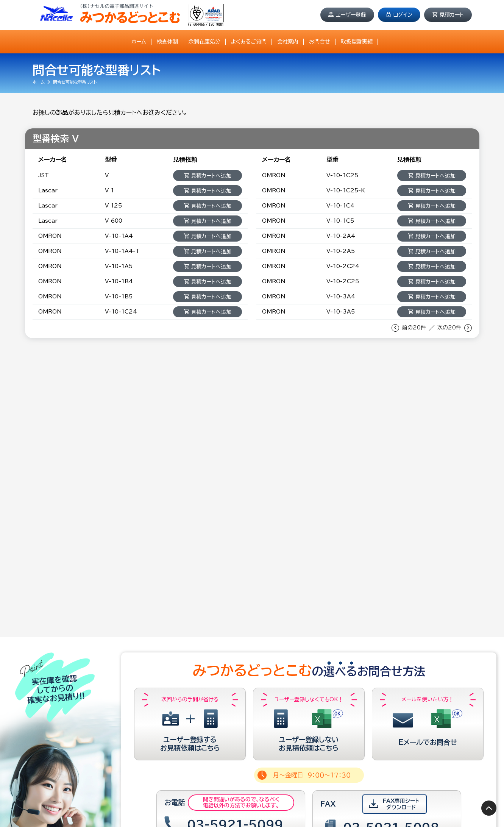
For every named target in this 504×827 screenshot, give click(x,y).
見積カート (452, 15)
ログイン (403, 15)
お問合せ (320, 42)
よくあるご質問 (249, 42)
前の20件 (414, 328)
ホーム (139, 42)
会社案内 (288, 42)
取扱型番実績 (357, 42)
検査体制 (167, 42)
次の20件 (449, 328)
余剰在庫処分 (204, 42)
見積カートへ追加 (211, 176)
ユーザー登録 (351, 15)
